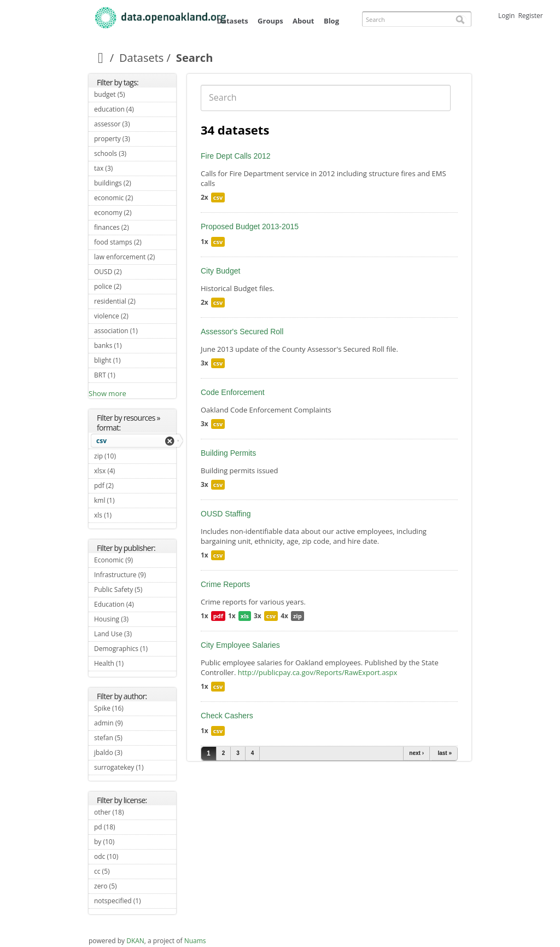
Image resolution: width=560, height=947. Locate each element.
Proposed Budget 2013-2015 (250, 226)
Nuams (195, 941)
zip (297, 616)
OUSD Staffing (226, 514)
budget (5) (135, 96)
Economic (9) (135, 561)
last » (445, 753)
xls (245, 616)
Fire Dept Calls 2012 (236, 156)
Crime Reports (225, 584)
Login (506, 16)
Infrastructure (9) (135, 576)
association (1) (135, 332)
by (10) (125, 842)
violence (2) (135, 317)
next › (416, 753)
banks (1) (134, 345)
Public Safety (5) (135, 591)
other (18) (135, 812)
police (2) (134, 286)
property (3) (135, 140)
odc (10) (129, 856)
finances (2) (135, 229)
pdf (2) (126, 486)
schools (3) (135, 155)
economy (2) (135, 214)
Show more (107, 393)
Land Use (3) (135, 635)
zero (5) (130, 886)
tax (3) (126, 168)
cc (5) (122, 871)
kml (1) (127, 500)
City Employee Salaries (240, 645)
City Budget (220, 271)
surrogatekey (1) (135, 769)
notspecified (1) (135, 902)
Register (530, 16)
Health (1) (135, 665)
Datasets (232, 21)
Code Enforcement (233, 392)
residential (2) (135, 303)
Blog (331, 21)
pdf (218, 616)
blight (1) (133, 360)
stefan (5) (135, 739)
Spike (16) (134, 708)
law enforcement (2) (135, 258)
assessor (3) (135, 125)
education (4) (135, 111)
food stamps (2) (135, 243)
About (303, 21)
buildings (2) (135, 184)
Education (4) (135, 606)
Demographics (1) (135, 650)
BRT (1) (128, 375)
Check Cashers (227, 716)
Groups (270, 21)
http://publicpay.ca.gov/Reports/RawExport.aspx (318, 672)
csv (101, 441)
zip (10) (127, 456)
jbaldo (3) (135, 753)
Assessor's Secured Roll (242, 332)
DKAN (135, 941)
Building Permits (228, 453)
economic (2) (135, 199)
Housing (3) (135, 620)
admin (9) (135, 724)
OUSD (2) (134, 272)
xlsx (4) (128, 471)
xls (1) (124, 515)
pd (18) (126, 827)
